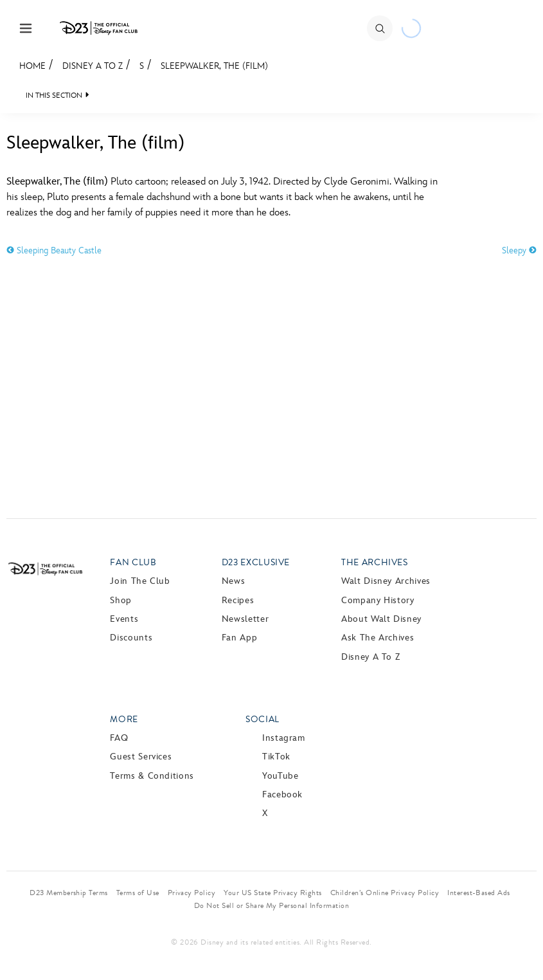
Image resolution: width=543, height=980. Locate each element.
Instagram (284, 738)
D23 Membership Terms (69, 893)
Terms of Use (138, 893)
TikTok (276, 757)
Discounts (131, 638)
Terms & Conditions (152, 776)
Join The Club (140, 581)
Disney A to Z (93, 66)
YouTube (280, 776)
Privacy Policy (192, 893)
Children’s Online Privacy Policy (385, 893)
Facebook (282, 794)
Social (263, 719)
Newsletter (245, 619)
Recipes (238, 600)
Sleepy (519, 250)
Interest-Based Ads (479, 893)
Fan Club (133, 562)
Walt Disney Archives (386, 581)
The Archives (375, 562)
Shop (121, 600)
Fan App (239, 638)
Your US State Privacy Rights (272, 893)
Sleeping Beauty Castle (54, 250)
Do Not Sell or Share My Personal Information (271, 905)
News (234, 581)
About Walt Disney (381, 619)
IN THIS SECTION (54, 95)
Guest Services (141, 757)
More (124, 719)
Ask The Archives (378, 638)
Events (124, 619)
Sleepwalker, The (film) (214, 66)
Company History (378, 600)
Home (32, 66)
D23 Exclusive (256, 562)
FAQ (119, 738)
